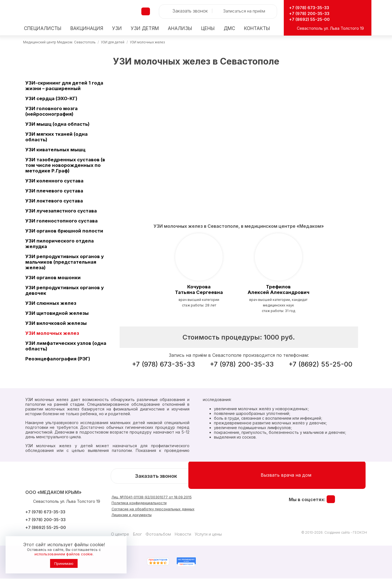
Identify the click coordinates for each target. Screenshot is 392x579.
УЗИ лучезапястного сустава (61, 211)
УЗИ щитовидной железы (57, 313)
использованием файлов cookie (64, 554)
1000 (279, 338)
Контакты (257, 29)
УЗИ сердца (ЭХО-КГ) (51, 98)
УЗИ (117, 29)
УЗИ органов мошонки (53, 278)
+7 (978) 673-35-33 (313, 7)
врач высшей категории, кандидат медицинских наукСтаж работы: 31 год (278, 306)
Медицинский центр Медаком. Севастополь (59, 42)
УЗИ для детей (113, 42)
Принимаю (64, 563)
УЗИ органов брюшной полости (64, 231)
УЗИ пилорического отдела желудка (60, 244)
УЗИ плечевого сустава (54, 191)
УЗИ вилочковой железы (56, 323)
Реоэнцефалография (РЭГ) (58, 359)
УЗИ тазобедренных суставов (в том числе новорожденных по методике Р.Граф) (65, 165)
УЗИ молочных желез (147, 42)
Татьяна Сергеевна (199, 290)
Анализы (180, 29)
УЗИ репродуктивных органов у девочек (65, 290)
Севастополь (310, 28)
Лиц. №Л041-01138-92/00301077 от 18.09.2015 (162, 498)
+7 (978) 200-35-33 (313, 13)
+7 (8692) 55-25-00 (313, 19)
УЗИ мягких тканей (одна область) (56, 137)
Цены (208, 29)
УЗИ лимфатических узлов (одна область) (66, 346)
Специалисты (43, 29)
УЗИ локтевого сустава (54, 201)
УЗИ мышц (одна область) (57, 124)
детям (145, 29)
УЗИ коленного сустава (54, 181)
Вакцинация (87, 29)
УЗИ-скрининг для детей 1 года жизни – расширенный (64, 86)
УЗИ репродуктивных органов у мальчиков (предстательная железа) (65, 262)
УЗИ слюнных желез (51, 303)
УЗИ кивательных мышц (55, 150)
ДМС (229, 29)
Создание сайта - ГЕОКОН (346, 533)
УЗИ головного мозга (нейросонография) (51, 111)
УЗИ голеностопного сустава (61, 221)
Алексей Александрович (278, 290)
